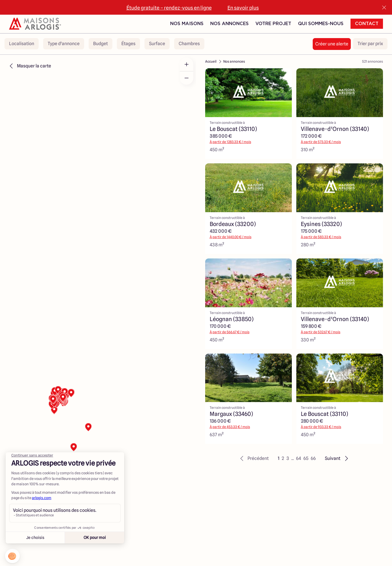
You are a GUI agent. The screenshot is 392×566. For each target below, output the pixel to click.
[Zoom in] (187, 64)
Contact (367, 24)
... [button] (293, 458)
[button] (254, 458)
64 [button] (299, 458)
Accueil (211, 61)
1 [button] (279, 458)
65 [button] (306, 458)
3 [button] (288, 458)
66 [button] (313, 458)
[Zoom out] (187, 78)
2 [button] (283, 458)
